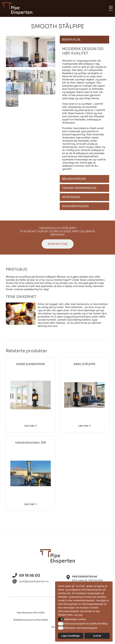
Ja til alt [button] (97, 636)
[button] (61, 619)
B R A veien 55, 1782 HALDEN (87, 580)
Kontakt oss (58, 244)
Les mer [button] (78, 615)
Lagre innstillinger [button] (71, 636)
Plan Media (42, 620)
